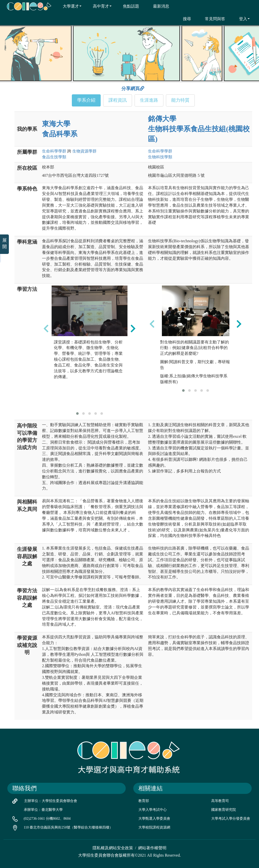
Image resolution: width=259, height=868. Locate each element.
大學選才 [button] (69, 6)
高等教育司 (220, 801)
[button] (77, 414)
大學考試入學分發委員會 (231, 819)
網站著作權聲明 (152, 848)
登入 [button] (241, 19)
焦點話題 (128, 6)
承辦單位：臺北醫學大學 (43, 810)
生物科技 (160, 157)
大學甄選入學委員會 (154, 819)
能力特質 (180, 100)
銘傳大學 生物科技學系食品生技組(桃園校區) (199, 129)
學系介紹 (86, 100)
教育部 (144, 801)
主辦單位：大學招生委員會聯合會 (51, 801)
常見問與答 (212, 19)
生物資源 (84, 151)
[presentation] (46, 329)
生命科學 (54, 151)
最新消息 (158, 6)
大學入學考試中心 (153, 810)
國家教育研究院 (224, 810)
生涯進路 (149, 100)
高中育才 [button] (99, 6)
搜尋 (184, 19)
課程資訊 (118, 100)
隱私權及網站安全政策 (113, 848)
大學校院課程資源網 (154, 827)
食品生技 (54, 157)
